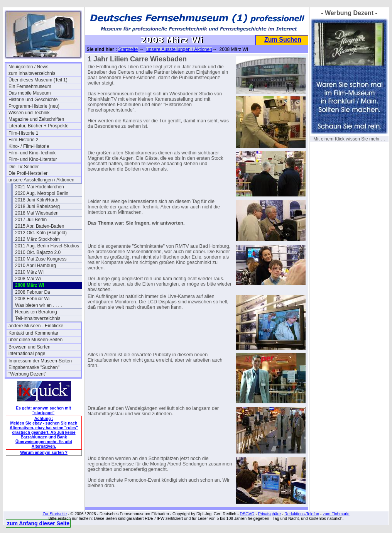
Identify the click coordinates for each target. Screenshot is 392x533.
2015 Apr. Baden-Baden (40, 226)
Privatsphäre (269, 514)
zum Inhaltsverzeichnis (32, 73)
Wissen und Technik (29, 113)
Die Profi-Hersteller (28, 173)
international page (27, 354)
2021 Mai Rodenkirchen (40, 187)
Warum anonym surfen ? (44, 452)
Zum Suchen (283, 40)
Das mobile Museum (30, 93)
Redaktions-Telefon (302, 514)
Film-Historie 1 (23, 133)
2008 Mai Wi (28, 279)
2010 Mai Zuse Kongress (41, 259)
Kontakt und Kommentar (33, 333)
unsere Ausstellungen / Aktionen (41, 180)
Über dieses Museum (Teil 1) (38, 80)
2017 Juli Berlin (31, 220)
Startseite (128, 49)
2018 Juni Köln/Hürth (37, 200)
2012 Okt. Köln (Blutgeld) (41, 233)
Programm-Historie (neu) (34, 106)
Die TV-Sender (24, 167)
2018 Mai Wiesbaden (37, 213)
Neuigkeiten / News (28, 67)
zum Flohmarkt (336, 514)
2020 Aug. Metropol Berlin (42, 193)
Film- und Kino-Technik (32, 153)
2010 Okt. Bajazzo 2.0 (38, 252)
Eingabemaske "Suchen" (34, 367)
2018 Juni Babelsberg (37, 206)
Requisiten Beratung (36, 312)
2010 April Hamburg (35, 266)
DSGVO (247, 514)
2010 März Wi (29, 272)
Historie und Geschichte (33, 100)
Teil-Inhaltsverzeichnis (38, 318)
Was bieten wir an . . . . (39, 305)
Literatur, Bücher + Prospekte (39, 126)
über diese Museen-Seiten (35, 340)
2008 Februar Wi (32, 299)
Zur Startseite (55, 514)
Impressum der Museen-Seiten (40, 361)
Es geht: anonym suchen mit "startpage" (43, 410)
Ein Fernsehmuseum (30, 86)
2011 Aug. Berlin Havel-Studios (47, 246)
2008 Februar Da (33, 292)
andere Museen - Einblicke (36, 326)
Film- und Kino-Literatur (33, 159)
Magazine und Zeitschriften (36, 119)
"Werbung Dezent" (27, 374)
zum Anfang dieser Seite (38, 523)
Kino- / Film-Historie (29, 146)
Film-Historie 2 (23, 140)
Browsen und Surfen (30, 347)
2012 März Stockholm (37, 239)
